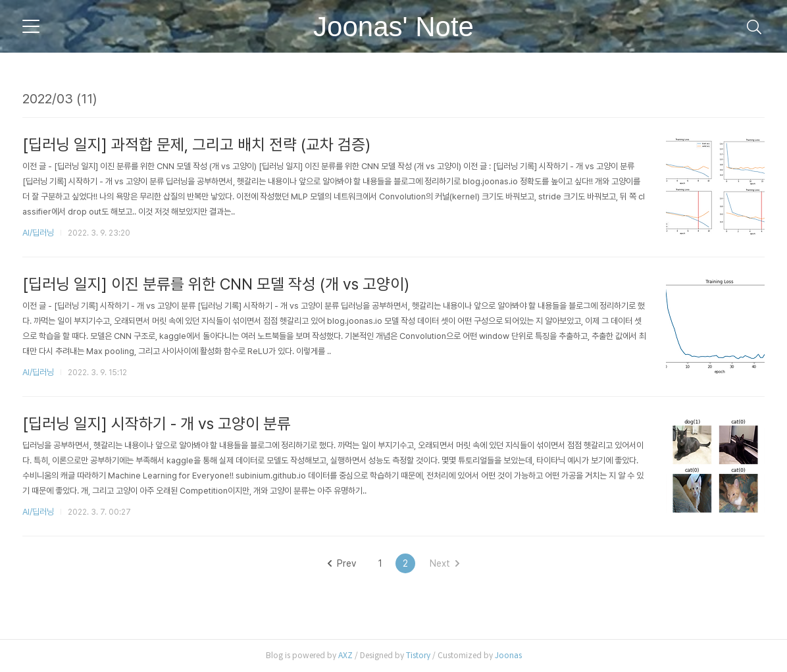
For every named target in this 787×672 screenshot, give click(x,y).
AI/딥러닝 (38, 233)
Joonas (508, 655)
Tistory (418, 655)
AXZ (345, 655)
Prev (342, 563)
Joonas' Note (393, 27)
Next (444, 563)
